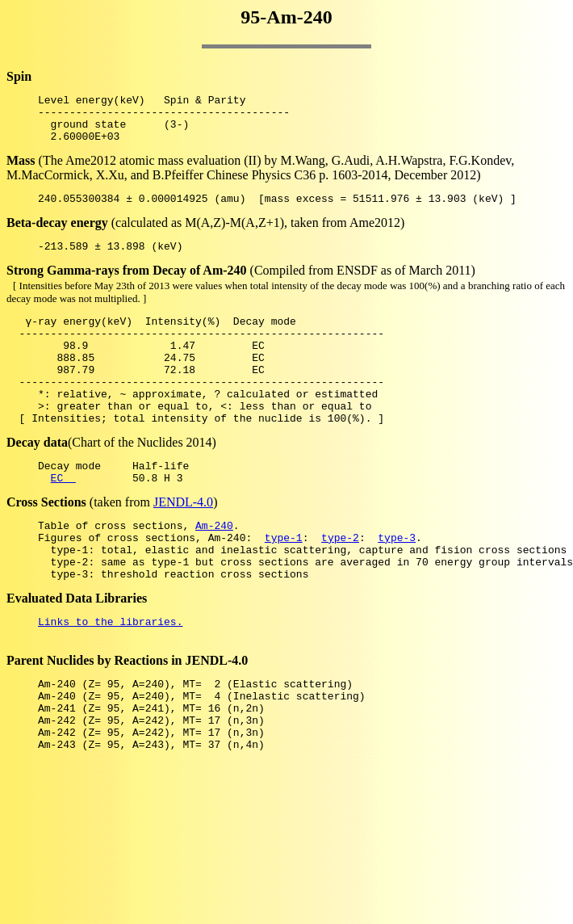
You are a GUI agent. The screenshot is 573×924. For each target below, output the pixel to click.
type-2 (340, 583)
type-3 (397, 583)
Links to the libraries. (110, 677)
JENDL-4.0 (183, 543)
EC (63, 519)
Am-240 (214, 569)
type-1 (284, 583)
